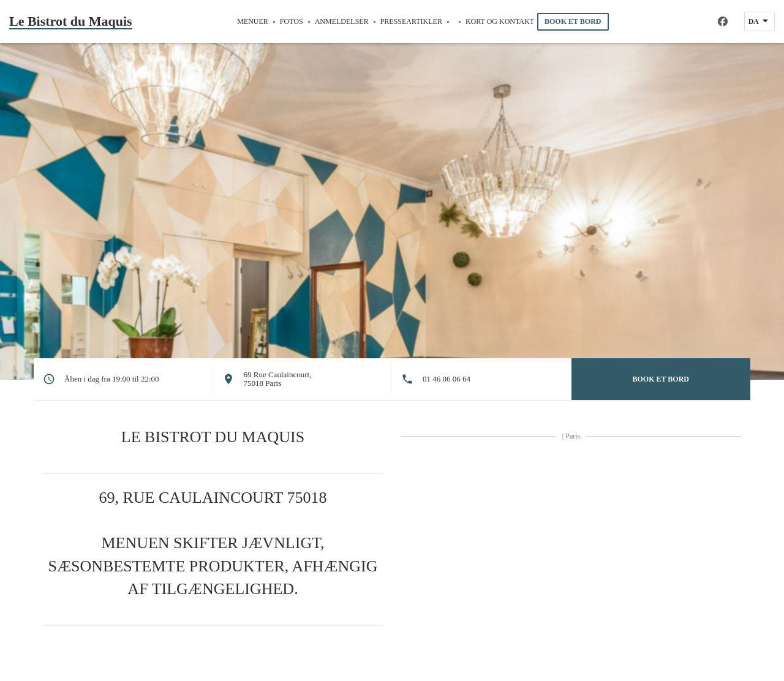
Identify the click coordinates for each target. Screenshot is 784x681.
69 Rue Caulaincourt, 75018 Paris (278, 379)
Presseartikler (411, 21)
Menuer (253, 21)
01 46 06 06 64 (447, 379)
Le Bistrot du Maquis (71, 21)
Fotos (292, 21)
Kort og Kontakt (500, 21)
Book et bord (573, 21)
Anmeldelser (342, 21)
